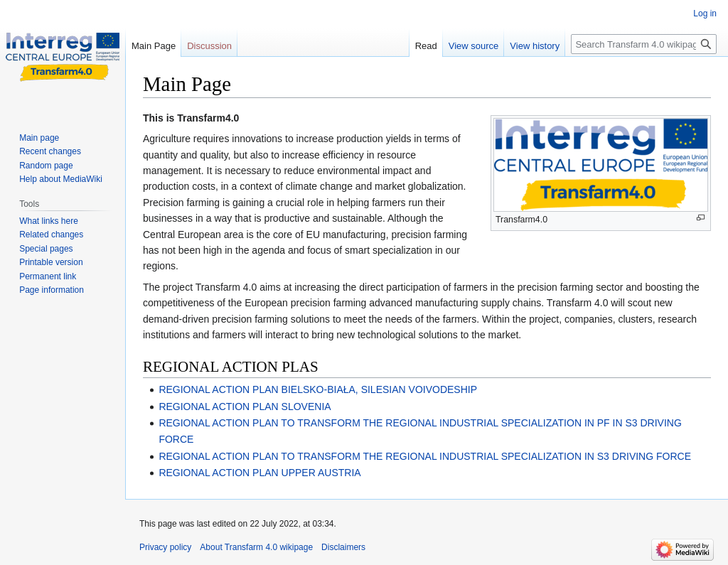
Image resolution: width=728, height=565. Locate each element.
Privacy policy (165, 547)
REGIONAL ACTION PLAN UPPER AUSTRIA (259, 473)
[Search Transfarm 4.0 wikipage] (644, 44)
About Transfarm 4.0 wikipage (256, 547)
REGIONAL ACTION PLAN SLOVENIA (245, 407)
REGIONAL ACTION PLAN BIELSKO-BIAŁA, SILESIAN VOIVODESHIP (318, 389)
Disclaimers (343, 547)
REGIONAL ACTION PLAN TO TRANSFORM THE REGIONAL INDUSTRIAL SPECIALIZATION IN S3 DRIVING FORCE (425, 456)
